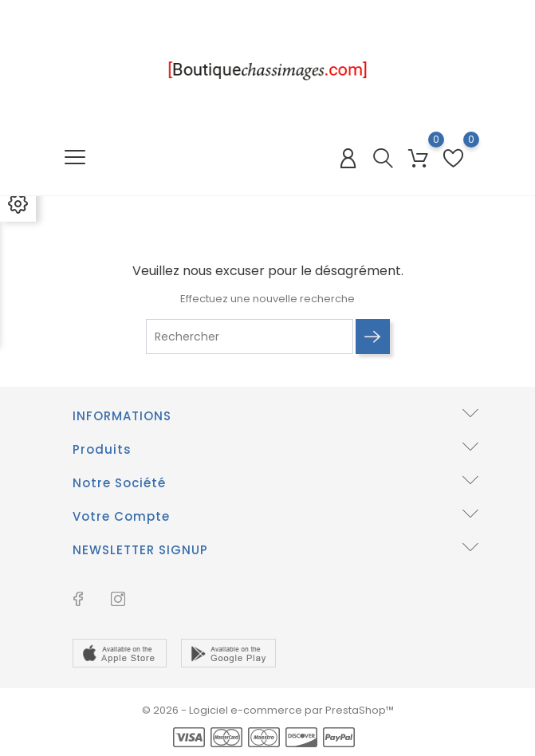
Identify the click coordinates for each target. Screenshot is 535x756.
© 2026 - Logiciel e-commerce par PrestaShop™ (268, 710)
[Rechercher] (250, 337)
